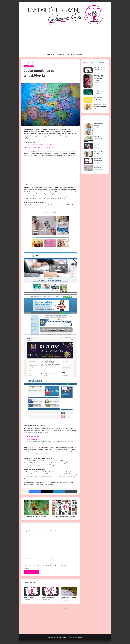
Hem (25, 63)
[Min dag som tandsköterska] (88, 162)
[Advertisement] (65, 38)
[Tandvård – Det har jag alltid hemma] (69, 591)
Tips (29, 63)
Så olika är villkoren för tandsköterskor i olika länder (41, 147)
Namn (25, 552)
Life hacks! (97, 138)
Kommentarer (103, 62)
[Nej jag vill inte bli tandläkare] (88, 130)
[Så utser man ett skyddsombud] (88, 100)
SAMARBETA (50, 54)
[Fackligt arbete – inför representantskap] (88, 93)
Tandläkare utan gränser (33, 439)
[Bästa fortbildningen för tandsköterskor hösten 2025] (88, 107)
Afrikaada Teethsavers (33, 437)
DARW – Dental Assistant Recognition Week (54, 196)
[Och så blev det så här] (88, 71)
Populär (93, 62)
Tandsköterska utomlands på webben (41, 205)
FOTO (68, 54)
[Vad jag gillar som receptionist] (88, 147)
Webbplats (54, 559)
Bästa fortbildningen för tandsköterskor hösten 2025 (100, 107)
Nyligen (85, 62)
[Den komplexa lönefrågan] (88, 154)
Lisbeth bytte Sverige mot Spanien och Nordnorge (40, 145)
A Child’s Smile (38, 448)
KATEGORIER (80, 54)
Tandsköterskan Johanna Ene (75, 637)
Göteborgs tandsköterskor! (49, 597)
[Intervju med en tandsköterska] (88, 169)
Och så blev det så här (100, 68)
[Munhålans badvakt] (32, 591)
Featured (27, 66)
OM (44, 54)
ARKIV (73, 54)
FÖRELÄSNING (60, 54)
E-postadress (27, 559)
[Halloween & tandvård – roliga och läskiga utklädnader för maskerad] (88, 82)
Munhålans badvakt (29, 597)
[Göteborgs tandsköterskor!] (50, 591)
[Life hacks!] (88, 140)
